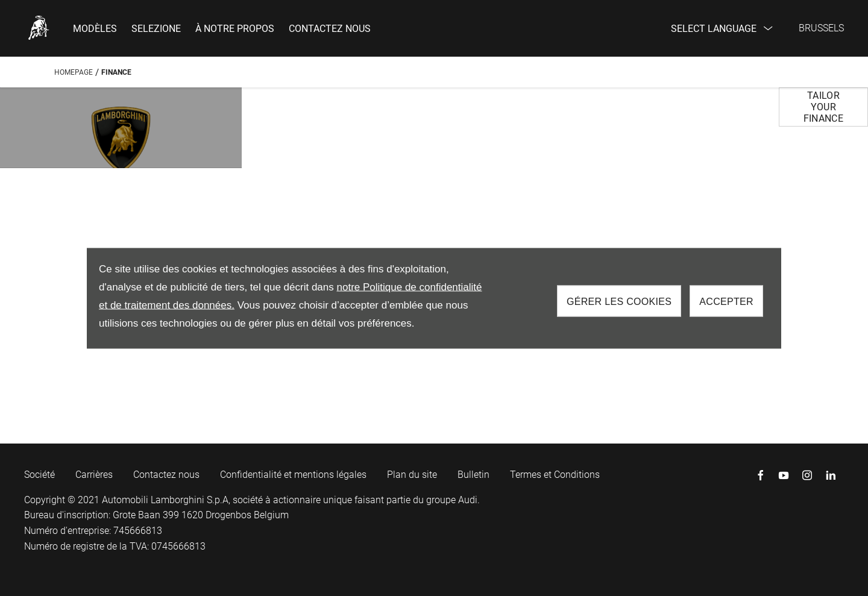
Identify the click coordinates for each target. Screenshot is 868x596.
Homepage (74, 72)
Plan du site (412, 475)
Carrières (94, 475)
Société (39, 475)
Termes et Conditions (555, 475)
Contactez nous (166, 475)
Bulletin (473, 475)
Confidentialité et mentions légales (293, 475)
